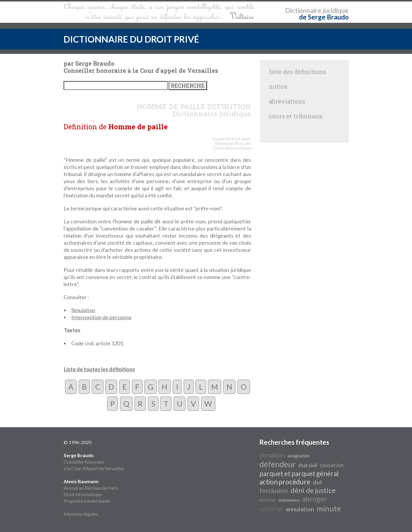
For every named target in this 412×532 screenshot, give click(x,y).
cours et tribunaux (296, 116)
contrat (271, 508)
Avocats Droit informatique (232, 145)
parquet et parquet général (299, 474)
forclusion (274, 491)
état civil (308, 465)
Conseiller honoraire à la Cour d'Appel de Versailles (94, 462)
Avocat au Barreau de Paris (91, 488)
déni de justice (313, 490)
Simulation (83, 310)
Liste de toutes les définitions (100, 369)
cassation (332, 465)
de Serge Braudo (324, 17)
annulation (300, 509)
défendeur (278, 464)
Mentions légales (81, 514)
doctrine (268, 500)
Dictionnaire (303, 11)
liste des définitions (297, 72)
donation (272, 455)
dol (317, 482)
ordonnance (289, 500)
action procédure (285, 482)
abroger (315, 499)
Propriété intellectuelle (87, 501)
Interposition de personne (101, 317)
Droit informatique (83, 494)
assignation (299, 456)
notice (278, 86)
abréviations (287, 101)
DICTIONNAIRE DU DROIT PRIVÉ (131, 39)
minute (329, 508)
